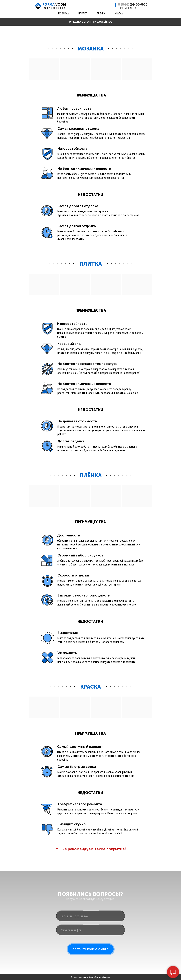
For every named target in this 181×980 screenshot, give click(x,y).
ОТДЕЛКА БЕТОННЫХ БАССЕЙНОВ (91, 22)
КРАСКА (119, 13)
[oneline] (91, 916)
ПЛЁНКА (101, 13)
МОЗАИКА (63, 13)
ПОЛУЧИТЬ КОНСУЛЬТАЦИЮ (90, 949)
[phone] (91, 930)
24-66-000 (133, 5)
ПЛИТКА (83, 13)
